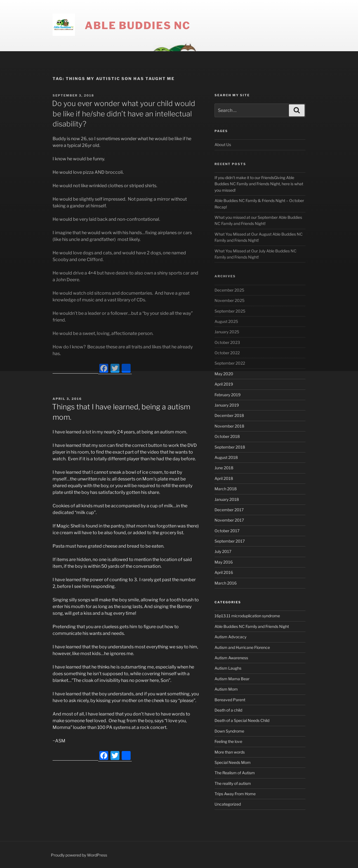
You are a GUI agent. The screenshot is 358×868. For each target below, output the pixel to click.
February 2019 (228, 395)
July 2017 (223, 551)
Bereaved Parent (230, 700)
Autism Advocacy (230, 637)
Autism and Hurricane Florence (242, 647)
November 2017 (229, 520)
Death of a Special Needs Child (242, 720)
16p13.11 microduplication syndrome (247, 616)
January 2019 (227, 405)
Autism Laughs (228, 668)
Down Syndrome (229, 731)
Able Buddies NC (138, 25)
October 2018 (227, 436)
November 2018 (229, 426)
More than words (230, 752)
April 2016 (224, 572)
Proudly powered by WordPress (79, 855)
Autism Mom (226, 689)
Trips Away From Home (235, 794)
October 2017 (227, 531)
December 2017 (229, 510)
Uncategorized (228, 804)
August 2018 (226, 457)
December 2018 (229, 415)
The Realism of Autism (235, 773)
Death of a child (228, 710)
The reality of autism (233, 783)
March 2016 (226, 583)
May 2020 (224, 374)
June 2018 (224, 468)
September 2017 (230, 541)
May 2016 (224, 562)
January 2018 (227, 499)
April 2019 (224, 384)
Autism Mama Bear (232, 679)
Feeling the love (228, 741)
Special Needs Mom (233, 762)
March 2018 (226, 489)
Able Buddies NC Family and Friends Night (252, 626)
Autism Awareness (231, 658)
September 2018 (230, 447)
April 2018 (224, 478)
